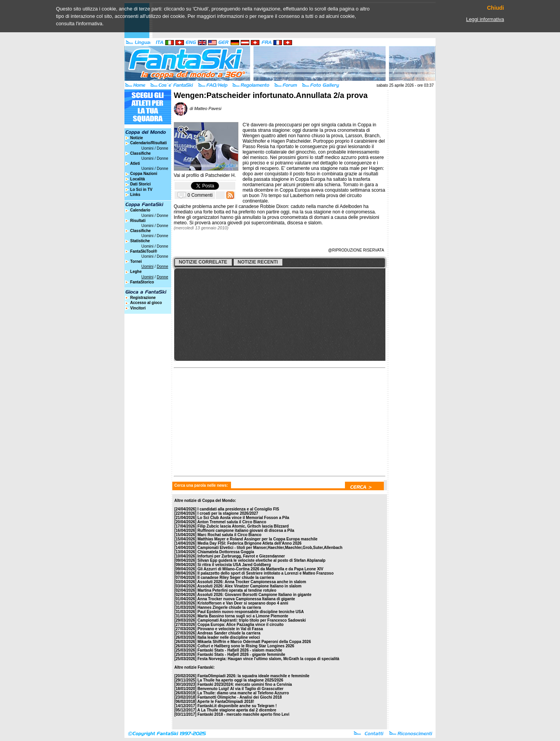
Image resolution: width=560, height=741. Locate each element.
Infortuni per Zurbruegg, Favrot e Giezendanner (241, 556)
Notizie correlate (203, 262)
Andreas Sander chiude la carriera (229, 633)
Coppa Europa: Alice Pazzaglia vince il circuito (241, 625)
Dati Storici (141, 184)
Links (135, 195)
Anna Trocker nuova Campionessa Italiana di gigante (246, 599)
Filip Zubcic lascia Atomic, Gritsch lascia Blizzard (243, 526)
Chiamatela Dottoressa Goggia (226, 552)
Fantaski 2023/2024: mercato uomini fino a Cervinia (245, 684)
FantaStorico (142, 282)
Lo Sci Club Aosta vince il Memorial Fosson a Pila (243, 518)
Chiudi (495, 8)
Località (138, 179)
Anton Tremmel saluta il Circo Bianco (232, 522)
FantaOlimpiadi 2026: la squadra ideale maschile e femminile (254, 676)
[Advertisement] (233, 420)
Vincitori (138, 308)
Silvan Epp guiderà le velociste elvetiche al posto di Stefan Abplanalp (262, 560)
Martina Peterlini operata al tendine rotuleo (237, 590)
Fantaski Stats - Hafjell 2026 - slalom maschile (240, 650)
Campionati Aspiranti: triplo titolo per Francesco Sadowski (252, 620)
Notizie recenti (258, 262)
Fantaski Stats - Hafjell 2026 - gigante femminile (241, 654)
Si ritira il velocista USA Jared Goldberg (234, 565)
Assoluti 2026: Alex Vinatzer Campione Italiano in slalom (249, 586)
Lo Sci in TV (141, 190)
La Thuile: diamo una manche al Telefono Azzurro (243, 693)
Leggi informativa (485, 19)
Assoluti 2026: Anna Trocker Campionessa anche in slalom (252, 582)
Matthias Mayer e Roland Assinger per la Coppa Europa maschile (258, 539)
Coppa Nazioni (144, 174)
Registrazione (143, 298)
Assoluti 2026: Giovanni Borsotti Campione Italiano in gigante (254, 595)
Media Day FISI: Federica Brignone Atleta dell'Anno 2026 (250, 543)
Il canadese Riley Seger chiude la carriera (236, 578)
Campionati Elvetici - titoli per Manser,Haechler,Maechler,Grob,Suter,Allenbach (270, 548)
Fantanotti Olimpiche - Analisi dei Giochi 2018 (240, 697)
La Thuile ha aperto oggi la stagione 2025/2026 (241, 680)
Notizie (137, 138)
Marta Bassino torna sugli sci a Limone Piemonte (243, 616)
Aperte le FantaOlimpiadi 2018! (226, 702)
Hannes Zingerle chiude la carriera (229, 607)
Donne (162, 148)
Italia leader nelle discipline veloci (229, 637)
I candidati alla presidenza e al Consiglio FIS (238, 509)
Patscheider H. (221, 175)
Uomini (148, 148)
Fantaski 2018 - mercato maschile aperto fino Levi (243, 714)
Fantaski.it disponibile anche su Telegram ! (237, 706)
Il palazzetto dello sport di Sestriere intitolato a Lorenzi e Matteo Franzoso (266, 573)
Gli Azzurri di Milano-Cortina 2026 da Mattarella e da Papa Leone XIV (261, 569)
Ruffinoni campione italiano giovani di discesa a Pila (246, 530)
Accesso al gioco (146, 303)
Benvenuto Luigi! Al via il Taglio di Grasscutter (241, 689)
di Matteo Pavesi (198, 108)
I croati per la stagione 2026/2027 (228, 513)
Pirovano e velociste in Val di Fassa (230, 629)
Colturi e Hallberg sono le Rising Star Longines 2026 (246, 646)
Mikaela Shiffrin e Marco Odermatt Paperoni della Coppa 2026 (254, 642)
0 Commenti (200, 195)
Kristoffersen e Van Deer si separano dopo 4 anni (243, 603)
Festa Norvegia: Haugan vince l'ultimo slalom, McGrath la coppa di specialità (269, 659)
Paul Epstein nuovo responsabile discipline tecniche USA (251, 612)
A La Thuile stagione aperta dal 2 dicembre (237, 710)
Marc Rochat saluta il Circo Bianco (230, 535)
